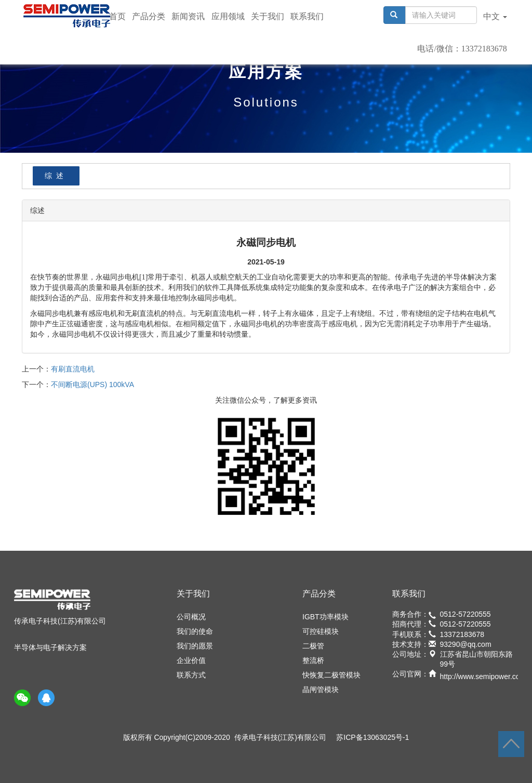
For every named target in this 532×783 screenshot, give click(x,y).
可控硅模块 (321, 631)
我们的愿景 (195, 646)
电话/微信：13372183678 (462, 49)
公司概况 (191, 617)
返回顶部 (511, 744)
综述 (56, 176)
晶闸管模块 (321, 689)
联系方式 (191, 675)
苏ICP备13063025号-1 (373, 737)
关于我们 (268, 16)
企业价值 (191, 660)
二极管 (313, 646)
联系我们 (307, 16)
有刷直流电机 (73, 369)
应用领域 (228, 16)
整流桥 (313, 660)
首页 (117, 16)
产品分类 (149, 16)
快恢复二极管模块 (331, 675)
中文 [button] (495, 16)
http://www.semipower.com (483, 676)
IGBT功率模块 (325, 617)
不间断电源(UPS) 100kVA (92, 384)
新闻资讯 (188, 16)
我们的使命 (195, 631)
